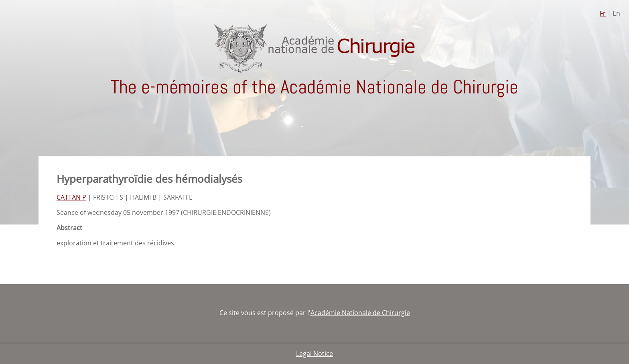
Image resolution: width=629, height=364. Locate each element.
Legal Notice (314, 354)
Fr (603, 13)
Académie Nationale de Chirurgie (360, 313)
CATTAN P (71, 197)
